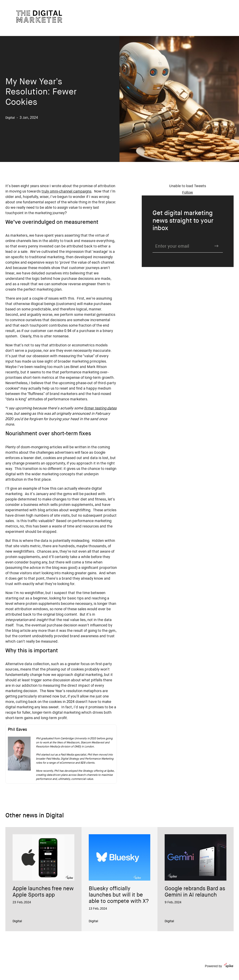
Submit (217, 246)
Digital (17, 922)
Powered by (219, 966)
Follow (188, 193)
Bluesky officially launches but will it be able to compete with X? (119, 895)
